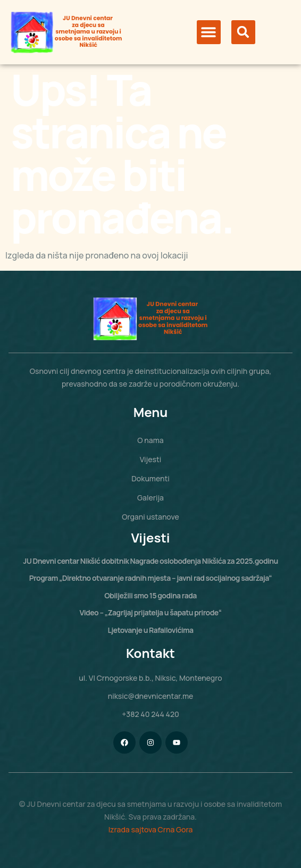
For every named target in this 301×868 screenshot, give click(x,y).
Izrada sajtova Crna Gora (151, 829)
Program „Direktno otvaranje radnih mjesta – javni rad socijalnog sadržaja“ (150, 578)
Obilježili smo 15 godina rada (150, 595)
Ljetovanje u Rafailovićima (150, 630)
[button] (209, 32)
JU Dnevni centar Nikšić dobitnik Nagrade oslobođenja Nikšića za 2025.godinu (150, 561)
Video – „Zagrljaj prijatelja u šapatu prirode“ (151, 612)
